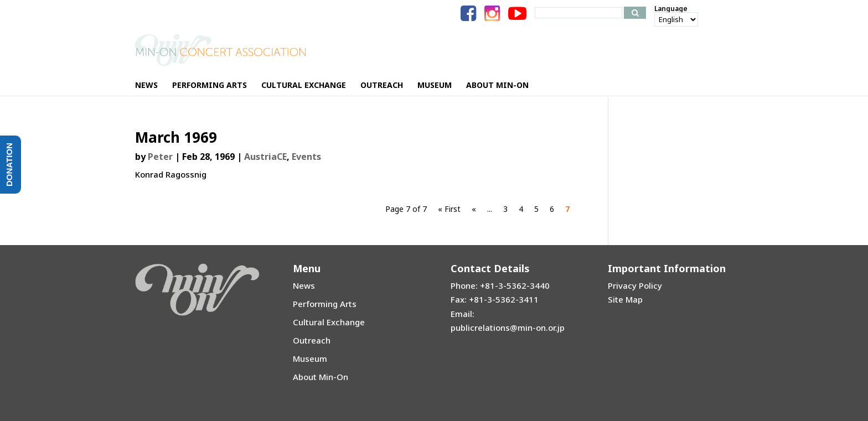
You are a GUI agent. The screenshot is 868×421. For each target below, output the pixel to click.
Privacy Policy (635, 285)
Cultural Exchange (329, 322)
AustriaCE (265, 157)
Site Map (625, 299)
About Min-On (321, 377)
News (304, 285)
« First (449, 209)
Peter (160, 157)
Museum (310, 358)
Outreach (312, 340)
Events (306, 157)
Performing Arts (325, 304)
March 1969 (176, 137)
